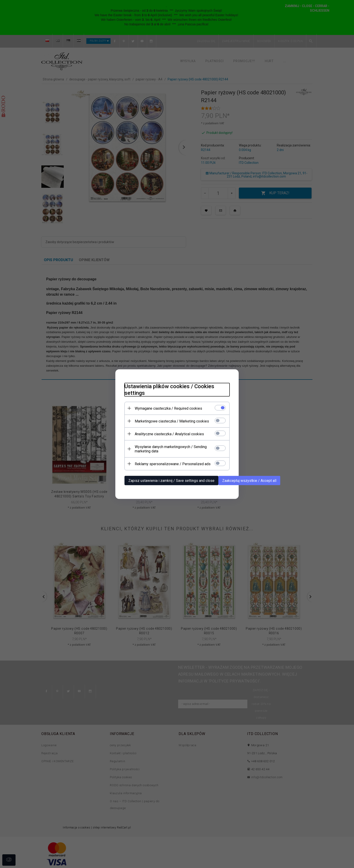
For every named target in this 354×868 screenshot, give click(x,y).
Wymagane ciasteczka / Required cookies (168, 408)
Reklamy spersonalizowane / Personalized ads (173, 464)
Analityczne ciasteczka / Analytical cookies (169, 434)
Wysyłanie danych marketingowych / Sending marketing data (171, 449)
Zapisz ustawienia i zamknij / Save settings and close (171, 480)
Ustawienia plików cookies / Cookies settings (169, 389)
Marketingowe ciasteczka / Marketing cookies (172, 421)
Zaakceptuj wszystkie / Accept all (249, 480)
